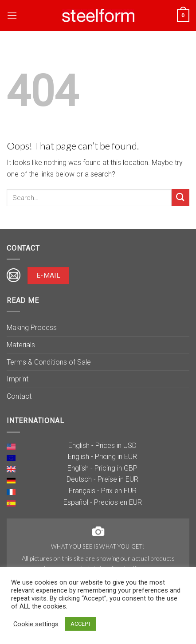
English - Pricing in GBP (102, 468)
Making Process (32, 328)
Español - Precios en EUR (103, 502)
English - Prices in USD (102, 446)
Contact (19, 396)
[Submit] (180, 198)
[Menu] (12, 15)
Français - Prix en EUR (103, 491)
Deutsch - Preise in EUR (102, 479)
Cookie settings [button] (36, 624)
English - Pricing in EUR (102, 457)
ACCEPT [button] (81, 624)
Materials (21, 345)
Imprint (18, 379)
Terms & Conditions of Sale (49, 362)
